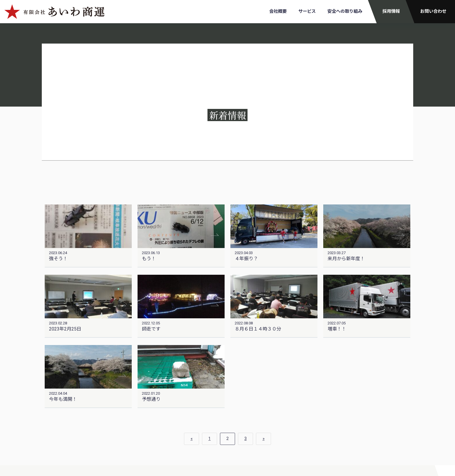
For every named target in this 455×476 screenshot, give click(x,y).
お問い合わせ (433, 11)
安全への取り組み (345, 11)
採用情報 (391, 11)
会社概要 (278, 11)
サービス (307, 11)
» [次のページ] (264, 439)
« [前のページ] (192, 439)
